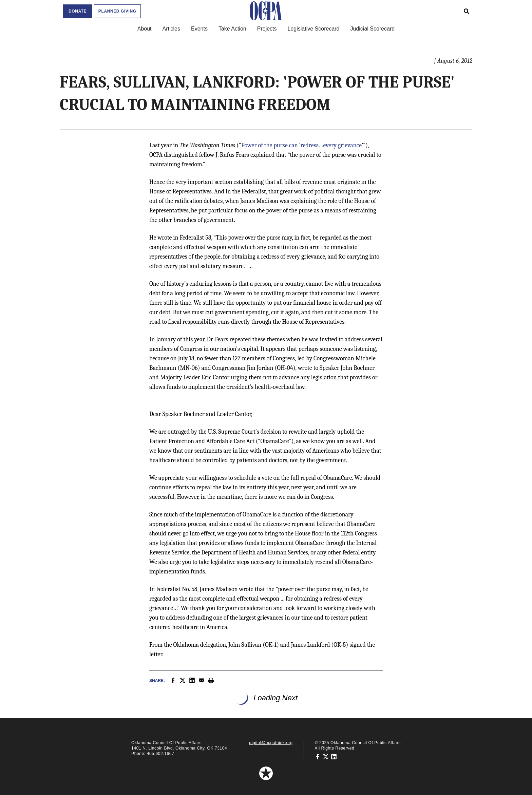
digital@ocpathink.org (271, 743)
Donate (78, 11)
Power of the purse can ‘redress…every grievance (301, 145)
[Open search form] (467, 11)
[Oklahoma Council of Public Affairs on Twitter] (326, 756)
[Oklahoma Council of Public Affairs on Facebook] (318, 756)
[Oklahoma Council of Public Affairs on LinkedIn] (334, 756)
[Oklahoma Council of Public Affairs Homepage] (266, 11)
